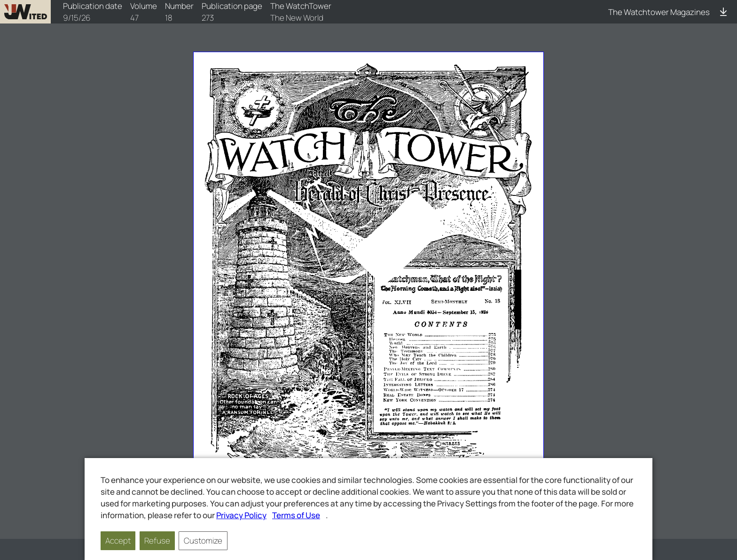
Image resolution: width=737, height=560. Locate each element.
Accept (118, 541)
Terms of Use (296, 515)
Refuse (157, 541)
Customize (203, 541)
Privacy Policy (241, 515)
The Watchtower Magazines (659, 12)
